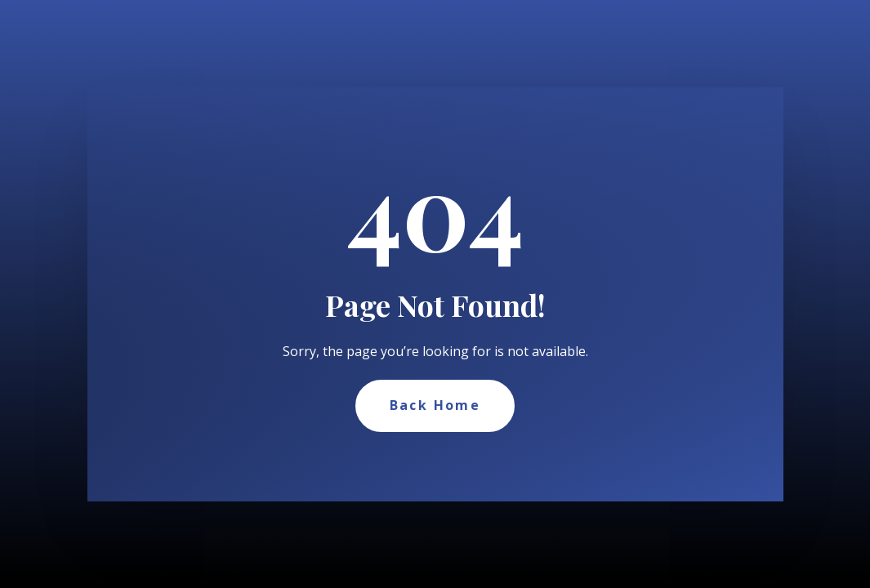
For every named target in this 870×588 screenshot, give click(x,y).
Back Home (435, 405)
